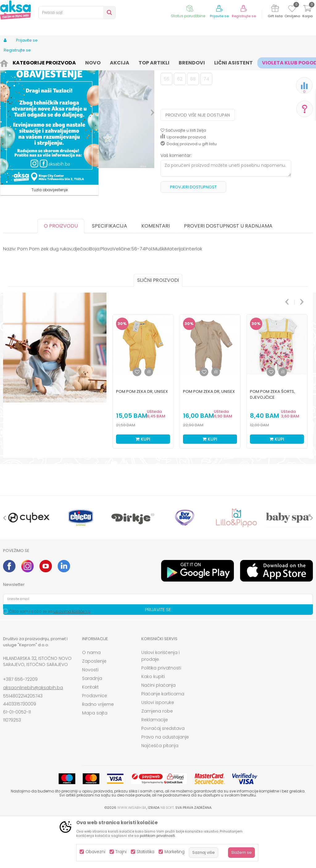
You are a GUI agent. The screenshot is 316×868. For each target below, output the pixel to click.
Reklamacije (155, 771)
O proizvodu (61, 277)
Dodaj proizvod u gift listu (189, 195)
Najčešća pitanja (160, 796)
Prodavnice (95, 747)
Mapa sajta (95, 764)
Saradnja (92, 729)
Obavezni (95, 852)
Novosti (90, 721)
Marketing (175, 852)
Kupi (143, 490)
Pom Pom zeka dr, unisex (142, 442)
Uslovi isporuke (158, 753)
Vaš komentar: (176, 206)
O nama (91, 703)
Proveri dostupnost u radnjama (228, 277)
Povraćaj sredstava (163, 779)
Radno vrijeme (98, 755)
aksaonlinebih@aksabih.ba (33, 738)
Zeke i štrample (141, 62)
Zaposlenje (94, 712)
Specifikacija (110, 277)
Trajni (121, 852)
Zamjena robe (157, 762)
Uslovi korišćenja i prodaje (160, 707)
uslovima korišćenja (72, 662)
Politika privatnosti (161, 719)
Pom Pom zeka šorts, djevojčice (272, 445)
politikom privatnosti (157, 836)
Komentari (156, 277)
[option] (100, 141)
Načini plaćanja (158, 736)
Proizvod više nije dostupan (198, 166)
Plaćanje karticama (163, 745)
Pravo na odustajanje (165, 788)
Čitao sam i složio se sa (50, 662)
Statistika (146, 852)
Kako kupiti (153, 727)
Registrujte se (244, 16)
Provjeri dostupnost (193, 238)
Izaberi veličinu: (177, 119)
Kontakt (90, 738)
